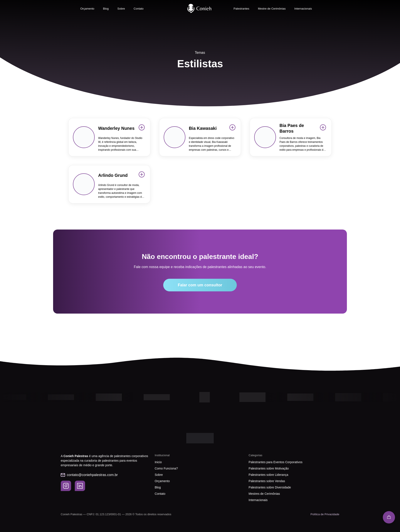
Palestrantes (241, 9)
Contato (139, 9)
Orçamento (87, 9)
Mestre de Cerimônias (272, 9)
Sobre (121, 9)
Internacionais (303, 9)
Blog (106, 9)
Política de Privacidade (325, 514)
